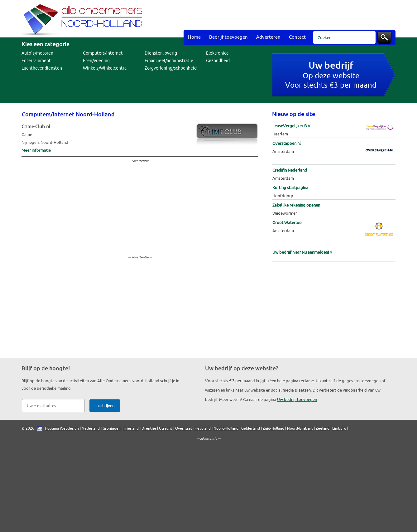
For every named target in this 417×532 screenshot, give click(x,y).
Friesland (131, 428)
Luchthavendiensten (42, 68)
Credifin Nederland (290, 170)
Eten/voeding (96, 61)
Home (194, 37)
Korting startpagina (290, 188)
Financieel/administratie (169, 61)
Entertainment (36, 61)
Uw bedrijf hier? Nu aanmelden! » (302, 252)
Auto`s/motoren (37, 53)
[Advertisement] (282, 16)
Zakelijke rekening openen (296, 205)
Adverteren (268, 37)
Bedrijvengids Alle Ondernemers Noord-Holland (84, 19)
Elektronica (217, 53)
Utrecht (166, 428)
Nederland (91, 428)
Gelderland (251, 428)
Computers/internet (103, 53)
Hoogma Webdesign (62, 428)
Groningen (112, 428)
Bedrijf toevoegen (228, 37)
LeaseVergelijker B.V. (292, 126)
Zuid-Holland (273, 428)
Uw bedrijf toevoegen (297, 400)
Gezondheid (218, 61)
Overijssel (183, 428)
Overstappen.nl (287, 143)
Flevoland (203, 428)
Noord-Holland (226, 428)
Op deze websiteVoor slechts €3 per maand (331, 76)
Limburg (339, 428)
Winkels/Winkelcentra (105, 68)
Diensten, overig (161, 53)
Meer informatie (36, 150)
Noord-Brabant (300, 428)
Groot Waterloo (287, 223)
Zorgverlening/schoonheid (171, 68)
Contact (297, 37)
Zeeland (323, 428)
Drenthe (149, 428)
